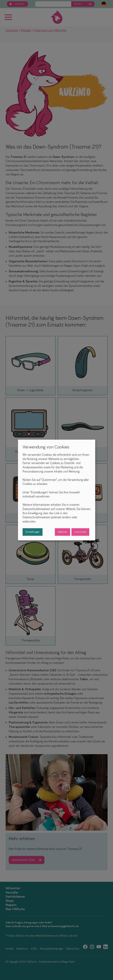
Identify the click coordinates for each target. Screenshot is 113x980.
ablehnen (62, 532)
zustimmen (80, 532)
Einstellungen (33, 532)
